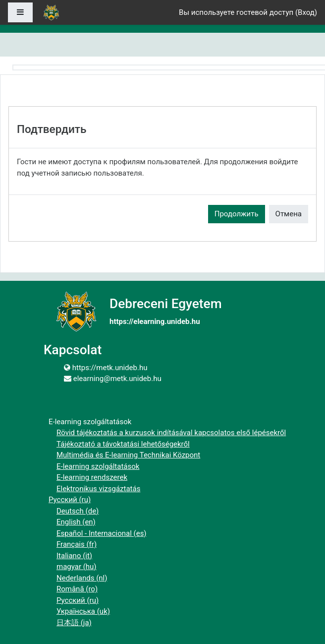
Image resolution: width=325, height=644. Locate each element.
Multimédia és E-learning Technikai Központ (128, 455)
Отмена (289, 214)
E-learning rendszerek (92, 477)
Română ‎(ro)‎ (77, 589)
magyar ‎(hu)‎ (77, 567)
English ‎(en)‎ (76, 522)
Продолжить (237, 214)
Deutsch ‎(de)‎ (78, 511)
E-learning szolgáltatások (98, 466)
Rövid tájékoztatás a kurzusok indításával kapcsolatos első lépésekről (171, 433)
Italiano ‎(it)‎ (74, 556)
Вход (306, 12)
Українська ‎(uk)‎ (83, 611)
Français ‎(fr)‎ (77, 544)
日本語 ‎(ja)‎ (74, 623)
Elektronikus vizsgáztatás (98, 489)
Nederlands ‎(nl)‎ (82, 578)
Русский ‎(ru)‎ (70, 500)
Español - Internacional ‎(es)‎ (102, 533)
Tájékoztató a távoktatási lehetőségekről (123, 444)
